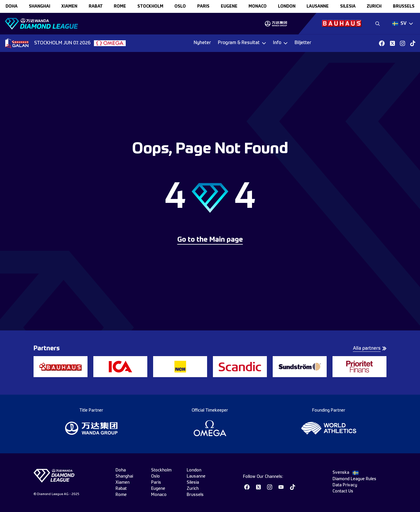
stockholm (150, 6)
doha (12, 6)
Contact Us (343, 491)
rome (120, 6)
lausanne (318, 6)
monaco (258, 6)
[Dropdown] (403, 24)
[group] (276, 24)
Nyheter (202, 43)
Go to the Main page (210, 240)
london (287, 6)
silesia (348, 6)
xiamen (69, 6)
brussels (404, 6)
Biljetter (303, 43)
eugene (229, 6)
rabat (96, 6)
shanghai (40, 6)
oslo (180, 6)
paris (203, 6)
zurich (374, 6)
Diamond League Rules (354, 479)
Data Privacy (345, 485)
